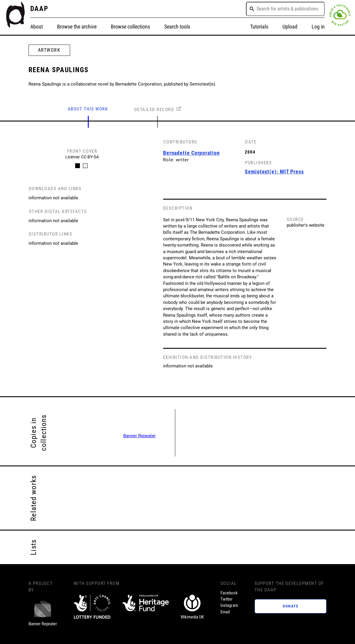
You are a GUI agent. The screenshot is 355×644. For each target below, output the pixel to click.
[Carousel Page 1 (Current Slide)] (77, 166)
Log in (318, 27)
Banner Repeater (139, 436)
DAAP (40, 9)
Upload (290, 27)
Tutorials (259, 27)
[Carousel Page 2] (85, 166)
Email (225, 612)
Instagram (229, 605)
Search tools (177, 27)
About (37, 27)
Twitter (227, 599)
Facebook (229, 593)
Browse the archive (77, 27)
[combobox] (285, 9)
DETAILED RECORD (154, 110)
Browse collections (130, 27)
